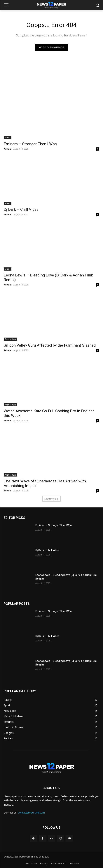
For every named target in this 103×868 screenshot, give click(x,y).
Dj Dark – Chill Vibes (21, 209)
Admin (7, 149)
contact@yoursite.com (31, 813)
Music (8, 138)
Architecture (11, 339)
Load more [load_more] (52, 499)
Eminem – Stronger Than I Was (30, 144)
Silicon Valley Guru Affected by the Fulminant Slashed (50, 345)
